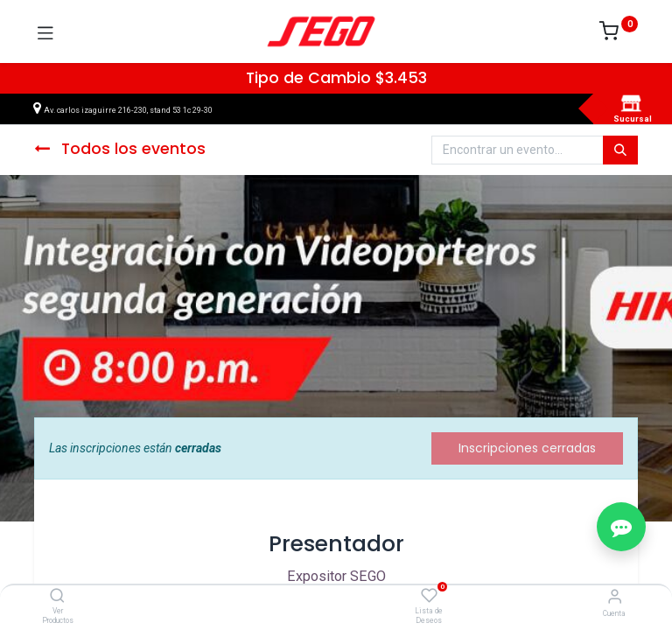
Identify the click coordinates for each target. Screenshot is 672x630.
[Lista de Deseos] (429, 596)
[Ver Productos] (57, 597)
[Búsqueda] (620, 150)
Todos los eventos (120, 149)
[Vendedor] (615, 596)
